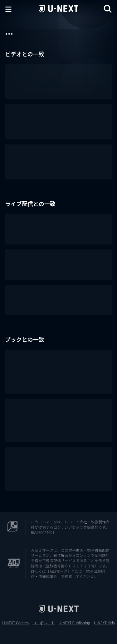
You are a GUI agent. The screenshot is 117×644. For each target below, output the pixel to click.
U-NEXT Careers (15, 623)
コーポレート (44, 623)
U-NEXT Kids (104, 623)
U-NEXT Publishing (74, 623)
